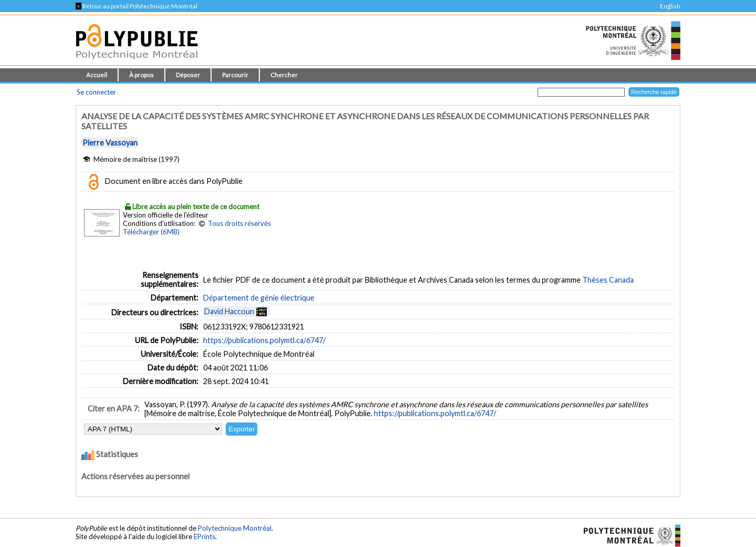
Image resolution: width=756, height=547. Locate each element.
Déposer (188, 75)
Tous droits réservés (239, 223)
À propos (141, 75)
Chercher (284, 75)
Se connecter (96, 92)
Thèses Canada (608, 280)
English (670, 6)
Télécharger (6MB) (151, 232)
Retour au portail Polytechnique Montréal (136, 6)
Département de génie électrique (259, 298)
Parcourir (235, 75)
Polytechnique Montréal (235, 528)
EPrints (204, 536)
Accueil (97, 75)
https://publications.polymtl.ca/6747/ (264, 340)
